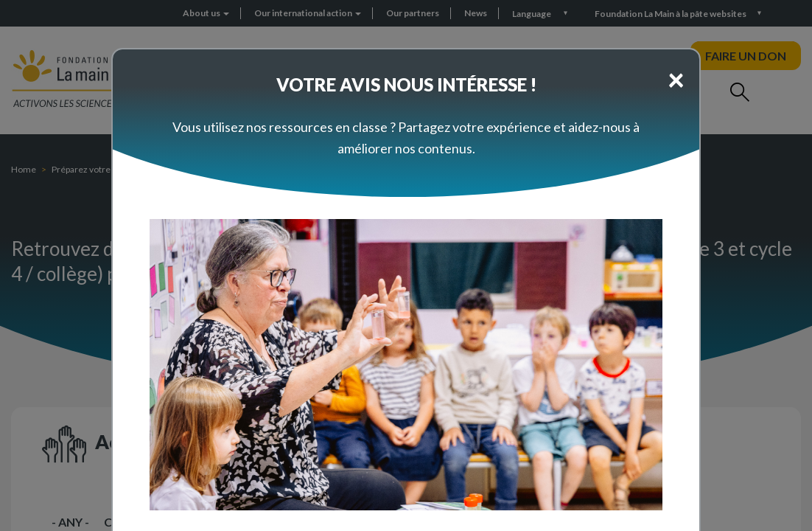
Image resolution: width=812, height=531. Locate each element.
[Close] (676, 79)
